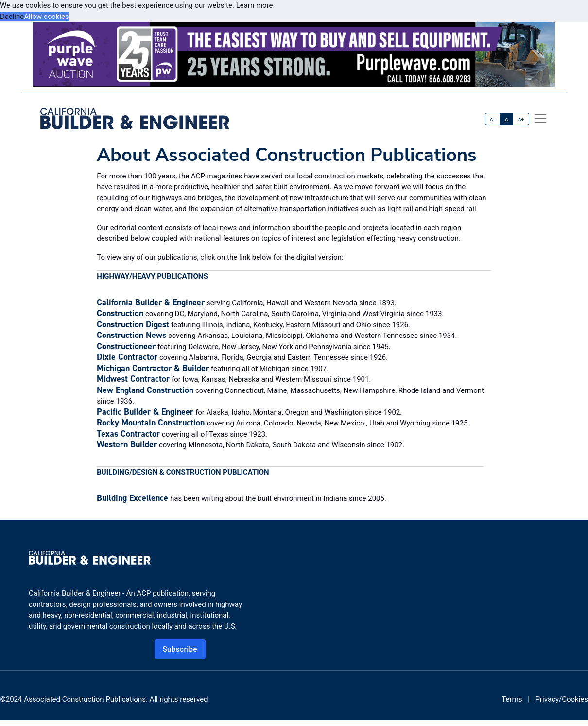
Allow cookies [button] (46, 17)
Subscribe (180, 649)
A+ (521, 119)
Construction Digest (133, 324)
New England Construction (145, 390)
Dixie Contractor (127, 357)
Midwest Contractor (133, 379)
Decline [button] (12, 17)
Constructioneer (126, 346)
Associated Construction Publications (85, 699)
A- (493, 119)
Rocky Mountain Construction (151, 423)
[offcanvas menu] (540, 119)
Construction (120, 313)
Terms (512, 699)
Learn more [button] (255, 5)
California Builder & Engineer (151, 302)
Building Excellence (132, 498)
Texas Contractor (128, 434)
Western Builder (127, 444)
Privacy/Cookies (562, 699)
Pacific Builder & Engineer (145, 412)
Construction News (131, 335)
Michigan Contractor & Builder (153, 368)
